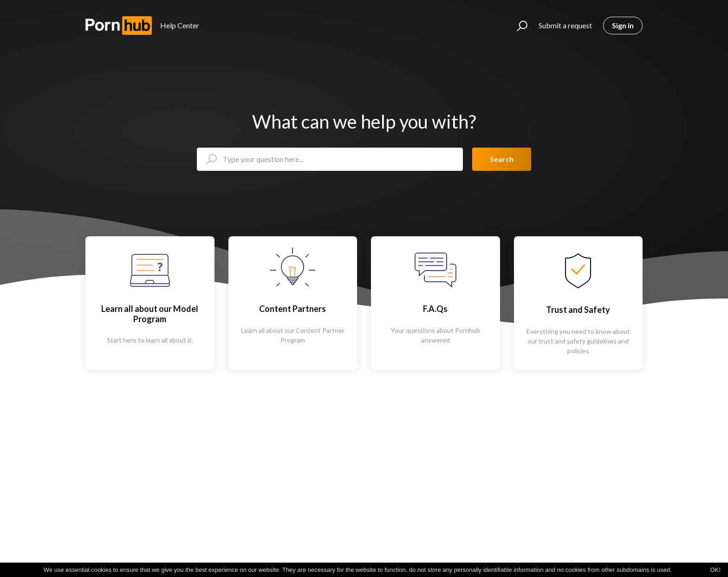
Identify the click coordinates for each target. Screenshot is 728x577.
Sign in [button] (623, 25)
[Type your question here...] (330, 159)
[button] (518, 26)
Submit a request (565, 25)
